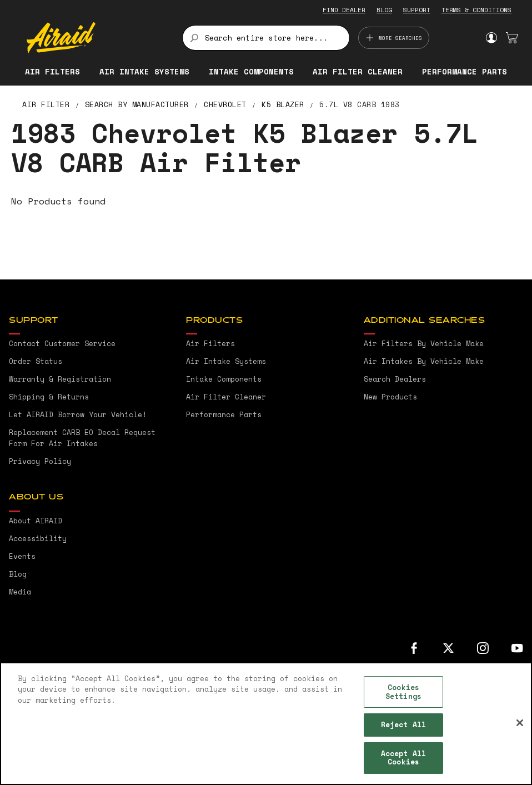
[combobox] (266, 38)
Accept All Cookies (403, 758)
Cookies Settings (403, 692)
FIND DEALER (344, 10)
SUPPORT (417, 10)
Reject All (403, 724)
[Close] (520, 723)
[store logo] (98, 38)
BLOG (384, 10)
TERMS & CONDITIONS (476, 10)
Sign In (491, 38)
